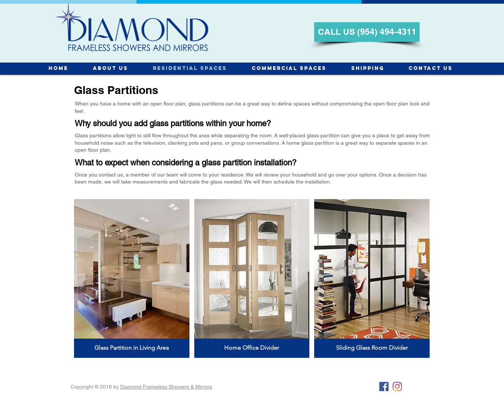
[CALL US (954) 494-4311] (367, 32)
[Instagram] (397, 387)
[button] (132, 278)
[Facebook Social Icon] (384, 387)
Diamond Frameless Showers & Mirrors (166, 387)
